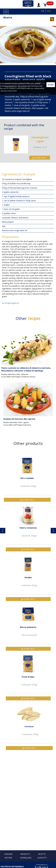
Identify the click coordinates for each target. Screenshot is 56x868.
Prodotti (25, 854)
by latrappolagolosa (10, 303)
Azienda (8, 854)
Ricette (8, 17)
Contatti (42, 858)
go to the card (39, 158)
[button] (3, 531)
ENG (49, 11)
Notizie (8, 858)
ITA (43, 11)
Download (26, 858)
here (15, 91)
